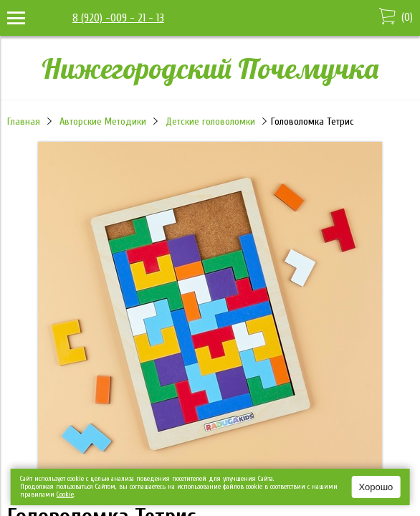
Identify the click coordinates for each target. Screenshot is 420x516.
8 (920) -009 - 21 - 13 (118, 18)
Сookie (65, 494)
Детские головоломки (210, 121)
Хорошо (376, 487)
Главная (24, 121)
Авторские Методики (103, 121)
